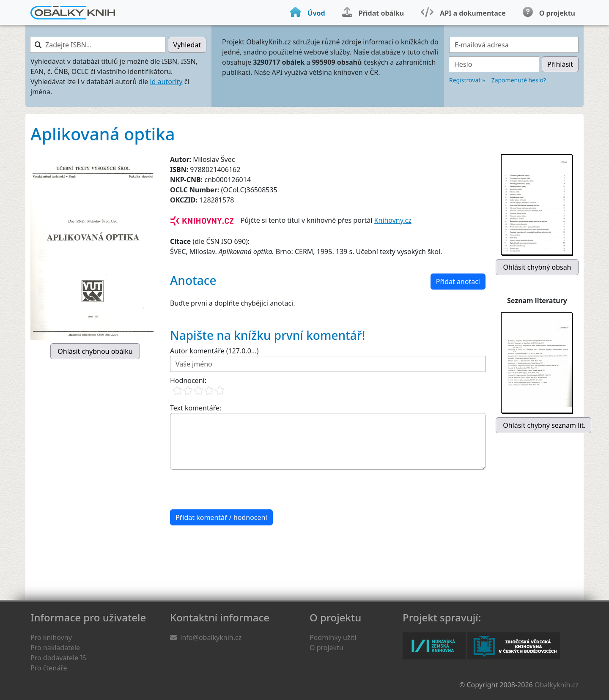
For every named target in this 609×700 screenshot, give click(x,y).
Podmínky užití (333, 637)
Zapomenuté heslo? (519, 80)
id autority (166, 82)
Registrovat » (467, 80)
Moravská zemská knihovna (434, 646)
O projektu (326, 648)
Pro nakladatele (55, 648)
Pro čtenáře (49, 668)
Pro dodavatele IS (58, 658)
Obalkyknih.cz (557, 685)
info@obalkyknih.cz (211, 637)
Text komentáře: (196, 408)
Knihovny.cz (393, 220)
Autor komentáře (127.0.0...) (214, 351)
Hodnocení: (188, 380)
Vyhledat (187, 45)
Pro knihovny (51, 637)
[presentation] (234, 489)
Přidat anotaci (458, 282)
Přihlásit (560, 64)
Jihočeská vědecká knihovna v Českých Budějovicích (514, 646)
